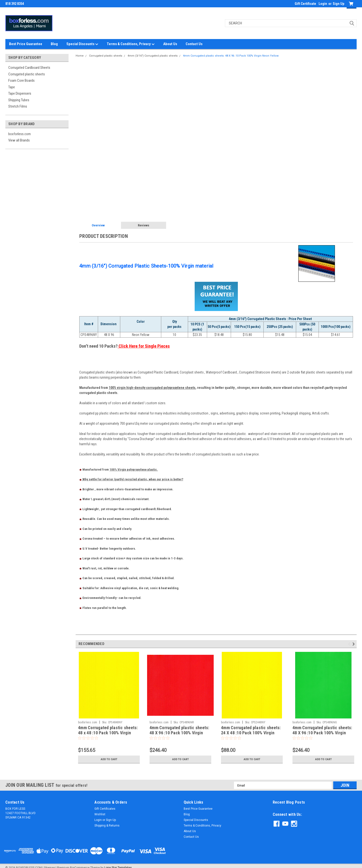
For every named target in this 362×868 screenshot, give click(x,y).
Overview (98, 225)
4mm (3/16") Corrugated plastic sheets (153, 56)
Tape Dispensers (20, 93)
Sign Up (338, 4)
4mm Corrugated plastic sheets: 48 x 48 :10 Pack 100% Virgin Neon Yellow (108, 733)
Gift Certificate (305, 4)
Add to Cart (109, 759)
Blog (54, 44)
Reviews (144, 225)
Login (323, 4)
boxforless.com (20, 134)
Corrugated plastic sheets (27, 74)
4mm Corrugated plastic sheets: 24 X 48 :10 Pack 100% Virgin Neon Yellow (251, 733)
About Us (170, 44)
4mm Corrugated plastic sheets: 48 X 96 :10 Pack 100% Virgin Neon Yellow (231, 56)
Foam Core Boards (21, 81)
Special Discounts (82, 44)
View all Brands (19, 140)
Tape (12, 87)
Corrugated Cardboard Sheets (29, 68)
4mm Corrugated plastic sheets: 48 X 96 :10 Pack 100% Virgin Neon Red (179, 733)
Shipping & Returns (107, 826)
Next (354, 644)
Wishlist (100, 814)
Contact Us (194, 44)
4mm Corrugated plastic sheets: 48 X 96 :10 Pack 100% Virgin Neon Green (322, 733)
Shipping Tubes (19, 100)
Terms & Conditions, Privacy (131, 44)
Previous (350, 644)
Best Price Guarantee (26, 44)
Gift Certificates (105, 809)
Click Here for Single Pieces (144, 346)
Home (80, 56)
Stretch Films (18, 106)
